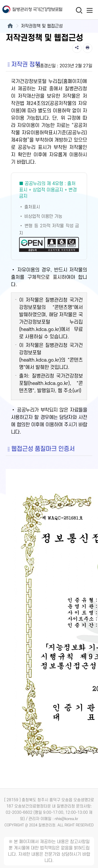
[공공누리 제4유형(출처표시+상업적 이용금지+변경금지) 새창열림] (49, 216)
